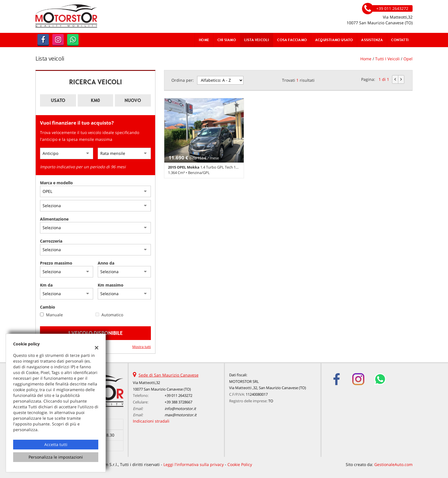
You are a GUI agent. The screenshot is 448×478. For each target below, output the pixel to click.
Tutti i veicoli (387, 59)
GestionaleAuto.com (393, 464)
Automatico (112, 315)
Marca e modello (56, 183)
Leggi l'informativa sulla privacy (194, 464)
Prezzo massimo (56, 263)
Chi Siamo (227, 40)
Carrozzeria (51, 241)
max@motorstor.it (181, 415)
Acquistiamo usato (334, 40)
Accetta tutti (56, 444)
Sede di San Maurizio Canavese (169, 375)
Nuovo (133, 100)
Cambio (48, 307)
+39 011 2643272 (178, 395)
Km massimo (111, 285)
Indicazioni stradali (151, 421)
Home (204, 40)
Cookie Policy (240, 464)
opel (408, 59)
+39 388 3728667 (178, 402)
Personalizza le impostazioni (56, 457)
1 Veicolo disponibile (95, 333)
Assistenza (372, 40)
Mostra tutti (142, 347)
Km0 (95, 100)
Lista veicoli (257, 40)
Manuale (54, 315)
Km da (46, 285)
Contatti (400, 40)
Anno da (106, 263)
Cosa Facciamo (292, 40)
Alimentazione (54, 219)
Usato (58, 100)
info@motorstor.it (180, 409)
